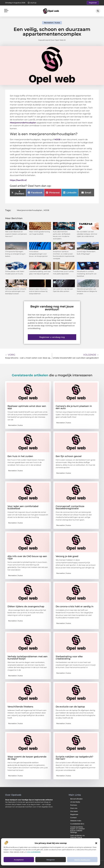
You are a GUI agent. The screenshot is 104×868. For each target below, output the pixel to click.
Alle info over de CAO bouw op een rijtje (27, 557)
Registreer (74, 814)
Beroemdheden (76, 799)
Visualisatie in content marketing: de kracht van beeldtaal (87, 274)
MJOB (57, 139)
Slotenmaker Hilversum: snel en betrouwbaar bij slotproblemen (38, 291)
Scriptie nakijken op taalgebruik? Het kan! (74, 758)
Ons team (74, 811)
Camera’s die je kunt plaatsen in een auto (74, 407)
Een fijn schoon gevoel (69, 456)
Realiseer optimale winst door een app (27, 407)
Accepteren (19, 860)
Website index (76, 821)
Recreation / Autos (52, 23)
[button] (96, 843)
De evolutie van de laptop (70, 707)
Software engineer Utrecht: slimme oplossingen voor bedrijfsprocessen (16, 291)
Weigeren (51, 860)
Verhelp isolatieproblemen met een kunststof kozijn (28, 658)
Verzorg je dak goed (67, 556)
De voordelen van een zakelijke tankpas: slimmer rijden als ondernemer (87, 234)
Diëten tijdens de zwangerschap (26, 606)
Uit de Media (75, 802)
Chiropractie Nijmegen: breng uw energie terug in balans (15, 254)
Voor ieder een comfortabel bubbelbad (23, 507)
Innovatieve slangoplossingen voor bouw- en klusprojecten (38, 254)
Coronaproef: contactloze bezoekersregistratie (70, 507)
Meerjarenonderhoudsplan (23, 123)
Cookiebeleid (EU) (77, 824)
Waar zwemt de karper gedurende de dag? (27, 758)
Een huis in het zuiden (20, 456)
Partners (74, 805)
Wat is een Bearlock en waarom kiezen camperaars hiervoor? (16, 234)
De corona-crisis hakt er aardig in (75, 606)
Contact (73, 818)
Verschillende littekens (20, 707)
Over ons (74, 808)
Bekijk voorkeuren (82, 860)
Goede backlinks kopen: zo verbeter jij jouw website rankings (78, 830)
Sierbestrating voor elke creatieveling (69, 658)
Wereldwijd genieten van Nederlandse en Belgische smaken (87, 291)
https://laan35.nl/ (18, 180)
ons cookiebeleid (34, 852)
